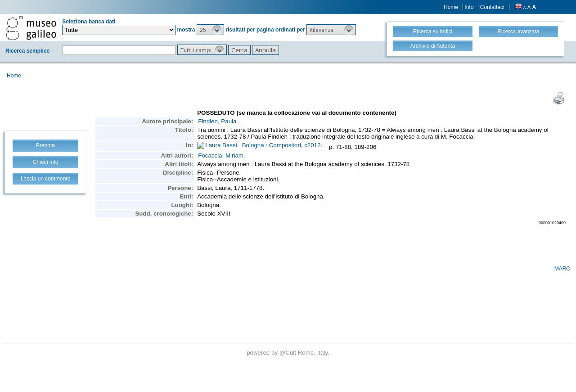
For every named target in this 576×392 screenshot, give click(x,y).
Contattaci (492, 7)
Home (451, 7)
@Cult (289, 353)
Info (469, 7)
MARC (562, 269)
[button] (210, 30)
